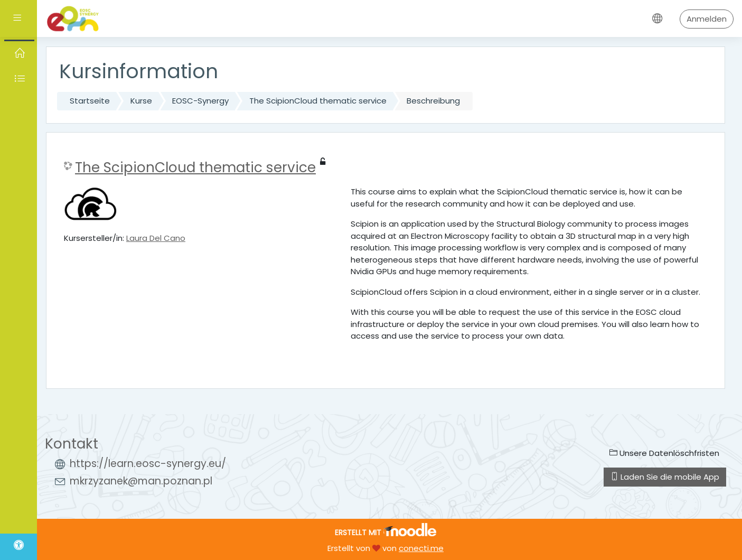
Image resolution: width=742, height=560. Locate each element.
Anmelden (707, 19)
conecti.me (421, 548)
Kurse (141, 101)
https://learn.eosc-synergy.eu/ (148, 464)
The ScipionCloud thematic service (318, 101)
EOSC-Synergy (200, 101)
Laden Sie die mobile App (665, 477)
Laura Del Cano (156, 238)
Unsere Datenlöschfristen (664, 453)
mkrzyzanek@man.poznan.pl (141, 481)
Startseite (90, 101)
